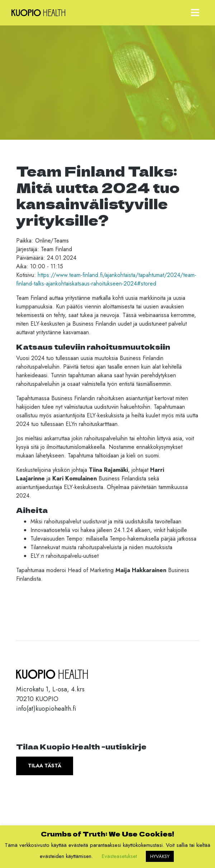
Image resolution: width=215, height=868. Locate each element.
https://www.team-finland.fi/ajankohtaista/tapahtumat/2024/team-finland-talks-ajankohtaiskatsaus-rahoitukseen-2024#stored (106, 279)
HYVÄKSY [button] (160, 856)
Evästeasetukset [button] (119, 856)
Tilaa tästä (45, 766)
